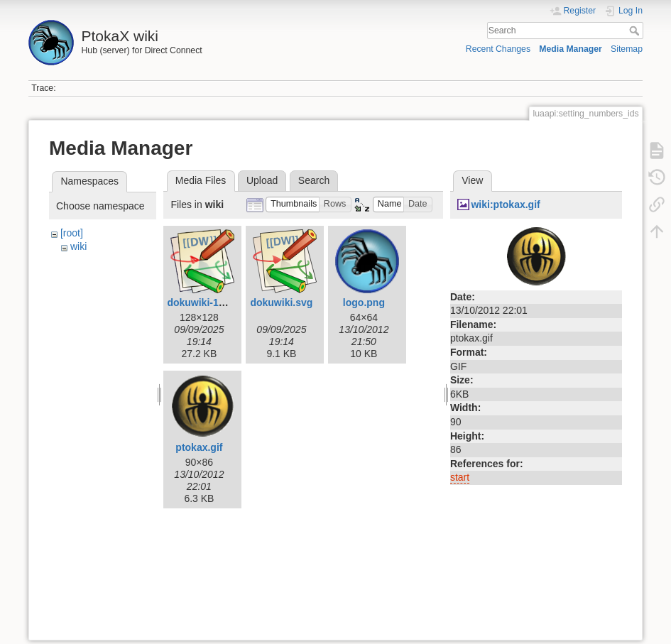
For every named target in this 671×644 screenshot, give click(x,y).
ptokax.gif (199, 447)
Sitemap (627, 49)
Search (636, 31)
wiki (78, 246)
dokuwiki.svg (281, 302)
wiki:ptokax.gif (505, 204)
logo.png (364, 302)
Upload (262, 180)
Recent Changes (498, 49)
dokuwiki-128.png (208, 302)
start (460, 477)
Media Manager (571, 49)
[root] (72, 233)
